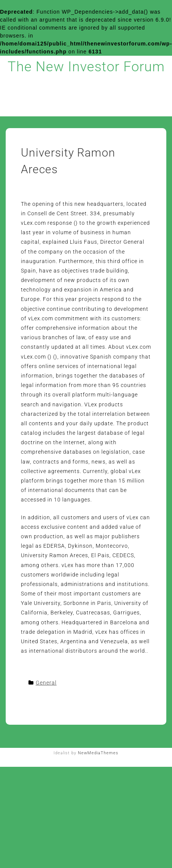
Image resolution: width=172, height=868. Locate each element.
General (46, 683)
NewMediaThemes (98, 753)
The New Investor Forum (86, 67)
